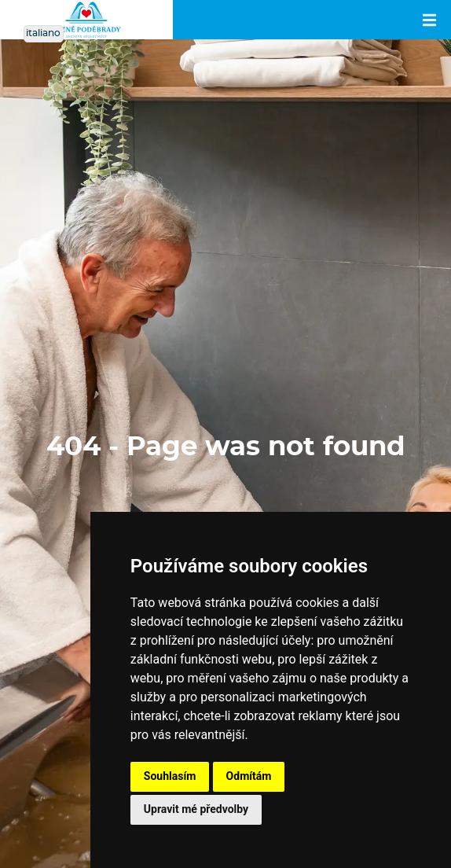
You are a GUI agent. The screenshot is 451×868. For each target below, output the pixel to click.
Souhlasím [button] (170, 776)
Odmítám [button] (249, 776)
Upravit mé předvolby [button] (196, 809)
